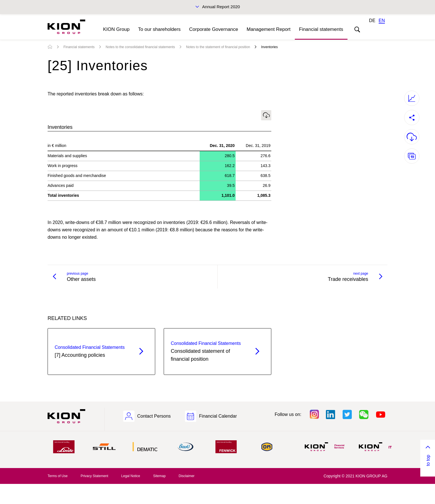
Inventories (269, 47)
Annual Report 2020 (221, 7)
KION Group (116, 29)
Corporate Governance (214, 29)
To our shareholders (159, 29)
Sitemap (159, 476)
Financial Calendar (218, 416)
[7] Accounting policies (91, 351)
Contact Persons (154, 416)
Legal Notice (131, 476)
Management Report (269, 29)
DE (372, 21)
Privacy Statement (94, 476)
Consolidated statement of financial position (207, 351)
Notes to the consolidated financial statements (140, 47)
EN (382, 21)
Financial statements (321, 29)
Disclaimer (187, 476)
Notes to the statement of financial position (218, 47)
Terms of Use (58, 476)
